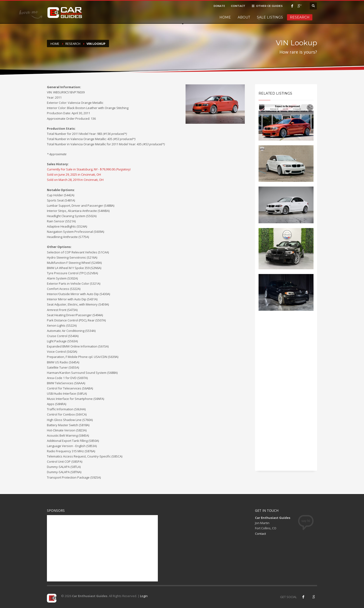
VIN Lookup (96, 44)
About (244, 17)
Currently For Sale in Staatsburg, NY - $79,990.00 (89, 169)
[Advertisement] (286, 395)
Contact (260, 534)
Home (225, 17)
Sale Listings (270, 17)
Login (144, 596)
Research (300, 17)
